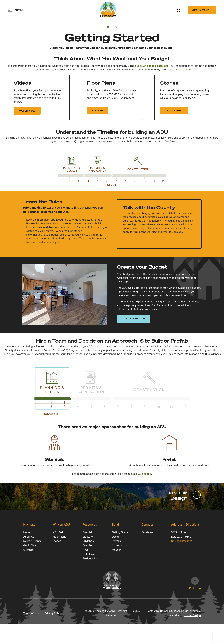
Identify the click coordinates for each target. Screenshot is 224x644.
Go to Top (195, 581)
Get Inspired (174, 110)
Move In (117, 550)
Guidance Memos (93, 558)
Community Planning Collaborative (180, 611)
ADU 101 (58, 532)
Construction (119, 545)
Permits (116, 541)
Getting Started (121, 532)
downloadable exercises (50, 227)
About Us (29, 537)
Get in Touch (202, 10)
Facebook (147, 532)
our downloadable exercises (152, 66)
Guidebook (83, 227)
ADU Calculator (182, 70)
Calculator (88, 532)
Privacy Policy (53, 613)
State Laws (89, 554)
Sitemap (28, 550)
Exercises (88, 545)
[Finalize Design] (197, 495)
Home (27, 532)
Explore (98, 110)
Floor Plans (59, 537)
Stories (57, 541)
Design (116, 537)
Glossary (88, 537)
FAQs (85, 550)
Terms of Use (31, 613)
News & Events (32, 541)
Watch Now (27, 111)
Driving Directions (182, 541)
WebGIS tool (94, 220)
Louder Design (192, 615)
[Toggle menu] (10, 10)
